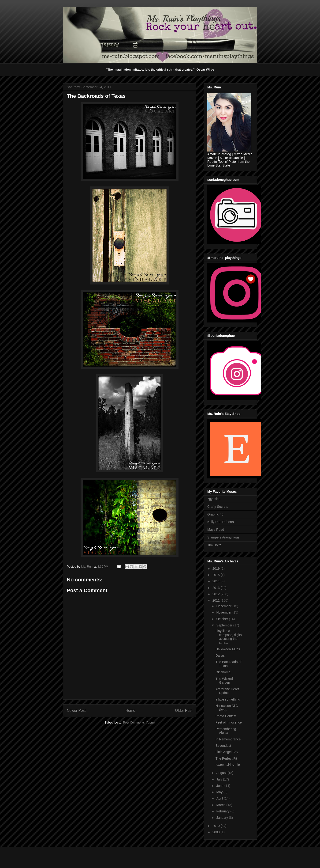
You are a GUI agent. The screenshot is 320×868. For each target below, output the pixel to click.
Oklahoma (223, 672)
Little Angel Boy (227, 752)
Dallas (220, 656)
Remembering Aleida (226, 731)
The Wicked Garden (224, 681)
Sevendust (223, 746)
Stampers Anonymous (223, 537)
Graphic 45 (215, 514)
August (222, 773)
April (220, 798)
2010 (217, 826)
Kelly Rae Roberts (221, 522)
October (223, 619)
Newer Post (76, 711)
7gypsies (214, 499)
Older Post (184, 711)
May (220, 792)
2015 (217, 575)
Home (130, 711)
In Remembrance (228, 739)
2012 (217, 594)
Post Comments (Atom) (139, 722)
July (220, 779)
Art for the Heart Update (227, 691)
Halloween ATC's (228, 649)
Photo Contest (226, 716)
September (225, 625)
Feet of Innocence (229, 722)
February (223, 811)
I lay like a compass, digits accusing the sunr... (229, 637)
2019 (217, 569)
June (220, 786)
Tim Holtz (214, 545)
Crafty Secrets (218, 507)
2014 (217, 581)
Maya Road (216, 530)
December (224, 606)
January (223, 818)
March (221, 805)
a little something (228, 699)
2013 (217, 588)
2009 (217, 832)
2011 (217, 600)
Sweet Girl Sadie (228, 765)
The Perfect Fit (226, 758)
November (224, 612)
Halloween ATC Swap (227, 708)
